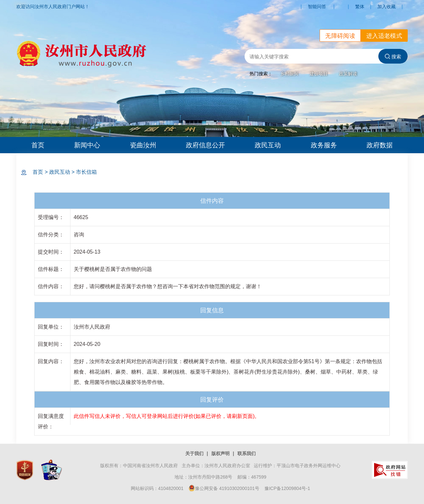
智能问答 (317, 7)
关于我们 (194, 453)
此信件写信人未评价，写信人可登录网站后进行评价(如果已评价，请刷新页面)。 (167, 416)
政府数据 (380, 145)
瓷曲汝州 (143, 145)
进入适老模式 (384, 36)
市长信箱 (86, 172)
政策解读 (348, 74)
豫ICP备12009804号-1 (287, 488)
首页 (38, 145)
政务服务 (324, 145)
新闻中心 (87, 145)
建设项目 (319, 74)
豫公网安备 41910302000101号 (224, 488)
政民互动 (268, 145)
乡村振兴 (289, 74)
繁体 (360, 7)
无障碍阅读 (340, 36)
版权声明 (220, 453)
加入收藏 (386, 7)
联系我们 (247, 453)
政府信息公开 (205, 145)
